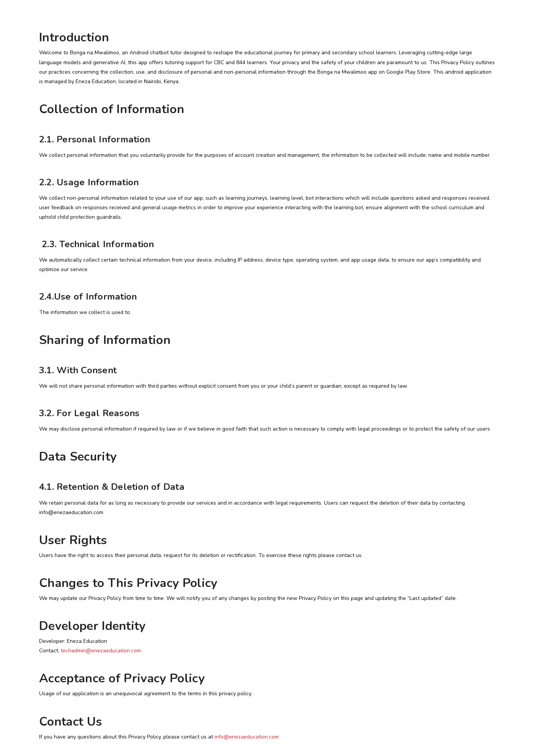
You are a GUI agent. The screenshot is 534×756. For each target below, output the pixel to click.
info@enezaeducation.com (247, 737)
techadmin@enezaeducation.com (101, 651)
